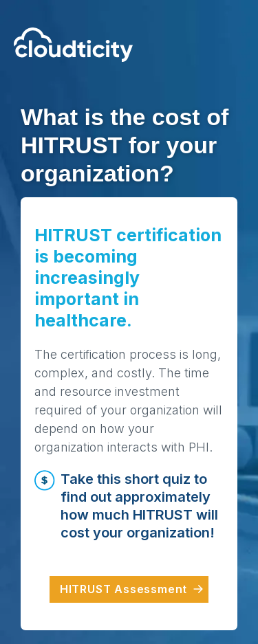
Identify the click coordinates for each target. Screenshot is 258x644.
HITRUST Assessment (126, 589)
